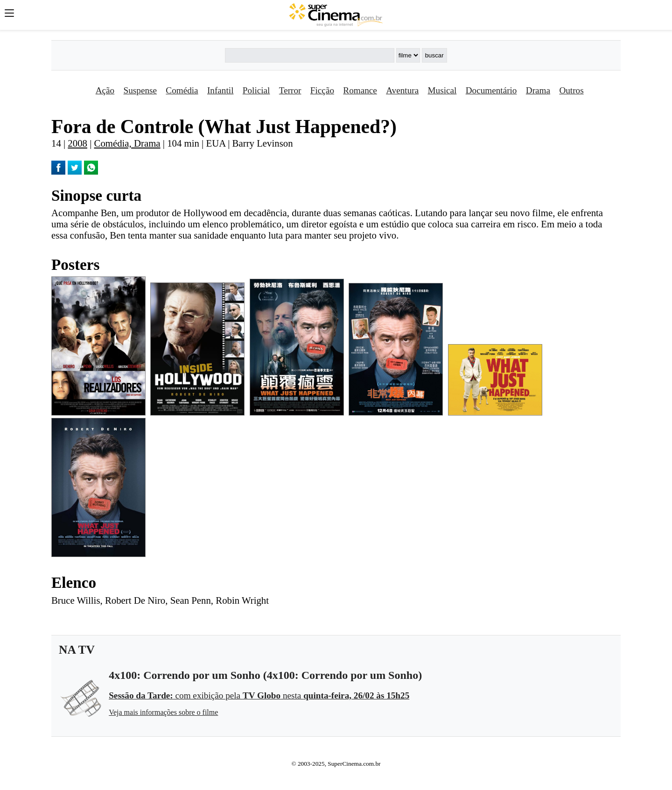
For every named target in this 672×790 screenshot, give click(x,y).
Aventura (402, 90)
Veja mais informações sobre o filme (163, 712)
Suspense (140, 90)
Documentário (491, 90)
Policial (256, 90)
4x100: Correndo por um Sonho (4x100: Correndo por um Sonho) (265, 675)
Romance (360, 90)
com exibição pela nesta (259, 695)
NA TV (77, 650)
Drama (538, 90)
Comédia (182, 90)
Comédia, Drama (127, 143)
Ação (105, 90)
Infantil (220, 90)
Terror (290, 90)
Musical (442, 90)
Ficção (322, 90)
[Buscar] (309, 55)
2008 (77, 143)
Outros (571, 90)
